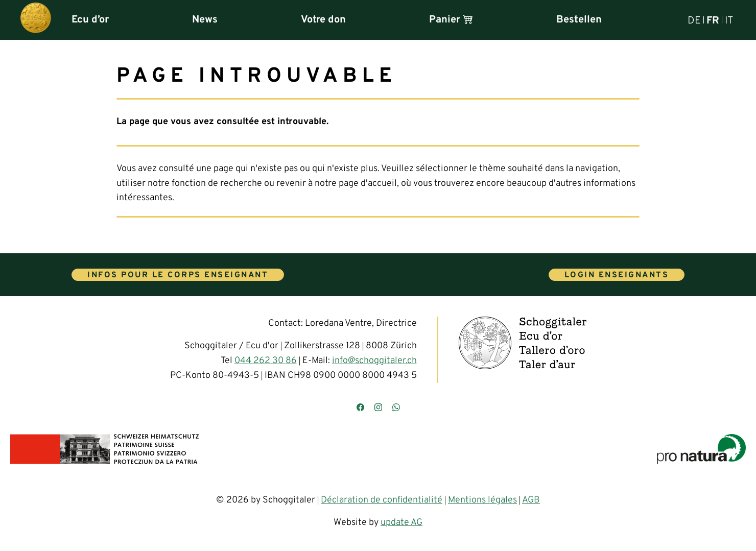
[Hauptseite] (36, 20)
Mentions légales (482, 500)
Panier (451, 20)
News (205, 20)
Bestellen (579, 20)
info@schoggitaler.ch (374, 361)
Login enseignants (617, 275)
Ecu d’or (90, 20)
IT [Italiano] (729, 20)
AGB (531, 500)
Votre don (323, 20)
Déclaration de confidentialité (382, 500)
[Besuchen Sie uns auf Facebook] (360, 408)
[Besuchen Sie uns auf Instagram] (378, 408)
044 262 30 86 (266, 361)
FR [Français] (713, 20)
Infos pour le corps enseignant (178, 275)
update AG (401, 523)
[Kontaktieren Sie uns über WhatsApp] (396, 408)
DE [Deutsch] (694, 20)
